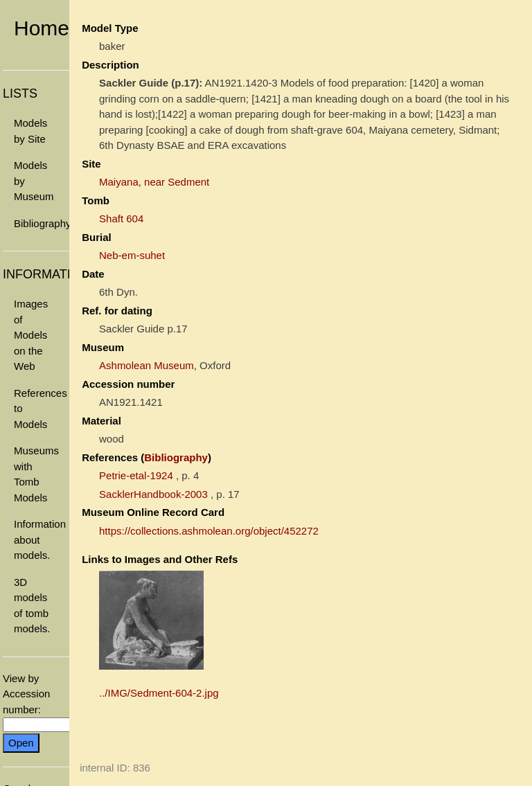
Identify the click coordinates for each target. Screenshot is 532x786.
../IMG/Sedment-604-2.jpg (159, 693)
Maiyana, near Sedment (154, 182)
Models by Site (30, 131)
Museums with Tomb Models (36, 474)
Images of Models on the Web (31, 335)
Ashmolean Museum (147, 365)
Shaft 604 (121, 218)
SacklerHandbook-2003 (153, 494)
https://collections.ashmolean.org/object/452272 (209, 531)
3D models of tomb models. (32, 606)
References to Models (41, 409)
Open (21, 743)
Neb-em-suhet (132, 255)
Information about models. (40, 539)
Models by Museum (34, 181)
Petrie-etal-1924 (136, 475)
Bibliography (42, 223)
